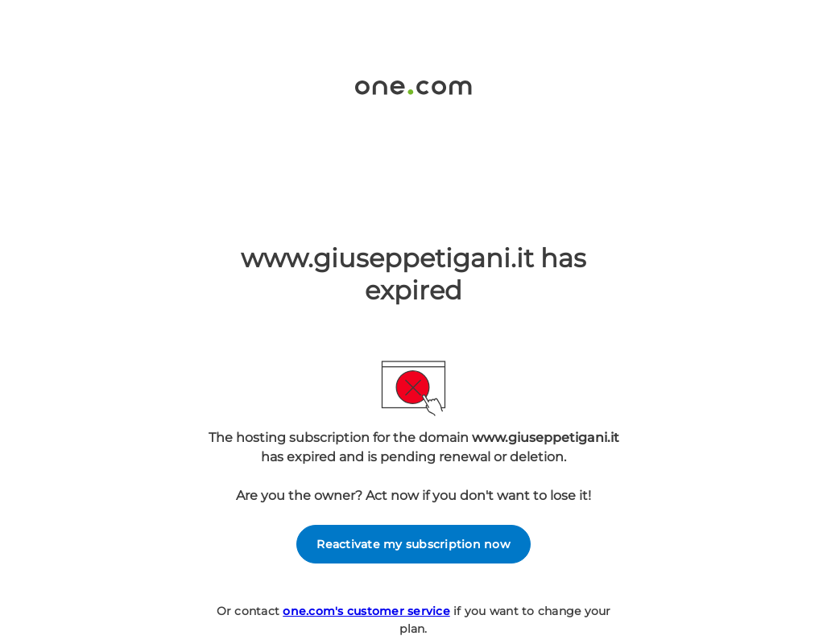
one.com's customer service (366, 611)
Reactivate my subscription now (413, 544)
